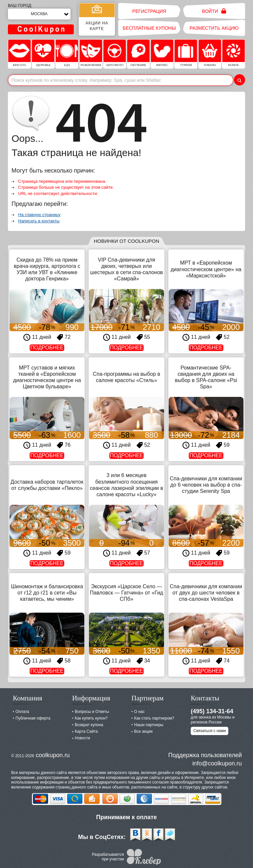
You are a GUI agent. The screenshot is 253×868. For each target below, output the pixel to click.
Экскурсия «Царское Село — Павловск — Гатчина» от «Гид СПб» (126, 593)
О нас (139, 712)
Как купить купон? (91, 718)
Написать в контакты (39, 221)
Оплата (22, 712)
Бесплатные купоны (149, 28)
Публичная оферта (33, 718)
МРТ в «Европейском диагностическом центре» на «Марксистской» (206, 269)
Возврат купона (89, 725)
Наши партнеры (149, 725)
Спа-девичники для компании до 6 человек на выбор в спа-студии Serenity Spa (206, 485)
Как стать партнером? (154, 718)
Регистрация (149, 11)
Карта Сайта (86, 731)
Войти (214, 11)
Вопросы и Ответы (92, 712)
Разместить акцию (214, 28)
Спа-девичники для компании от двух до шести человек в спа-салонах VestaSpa (206, 593)
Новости (82, 738)
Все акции (143, 731)
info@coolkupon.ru (217, 763)
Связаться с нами (210, 731)
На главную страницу (39, 215)
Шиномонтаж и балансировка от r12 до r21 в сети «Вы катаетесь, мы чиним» (47, 593)
